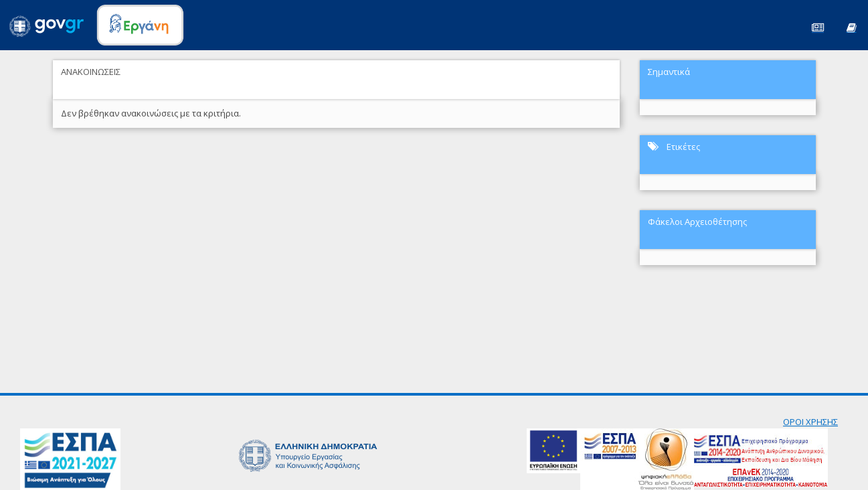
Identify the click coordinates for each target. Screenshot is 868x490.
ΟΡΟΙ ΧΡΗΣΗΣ (810, 422)
